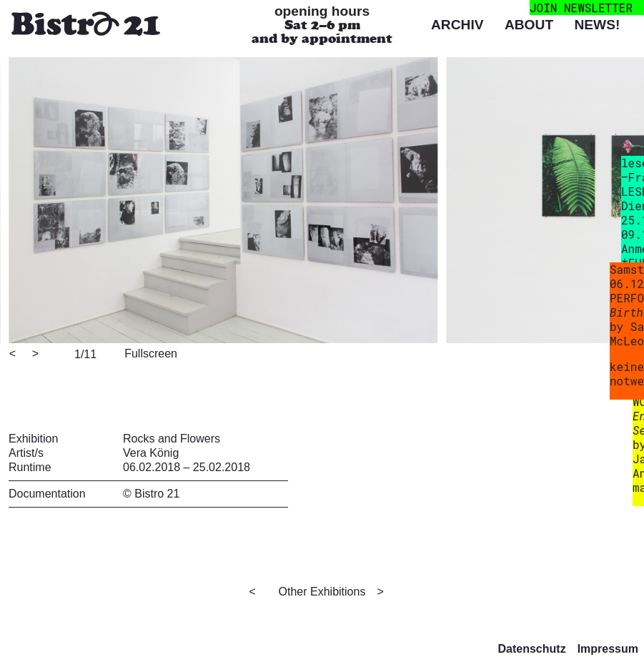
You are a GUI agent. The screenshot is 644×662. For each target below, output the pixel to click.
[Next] (36, 355)
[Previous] (14, 355)
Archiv (457, 25)
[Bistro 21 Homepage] (86, 25)
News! (597, 25)
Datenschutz (532, 649)
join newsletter (581, 8)
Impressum (608, 649)
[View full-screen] (149, 352)
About (529, 25)
